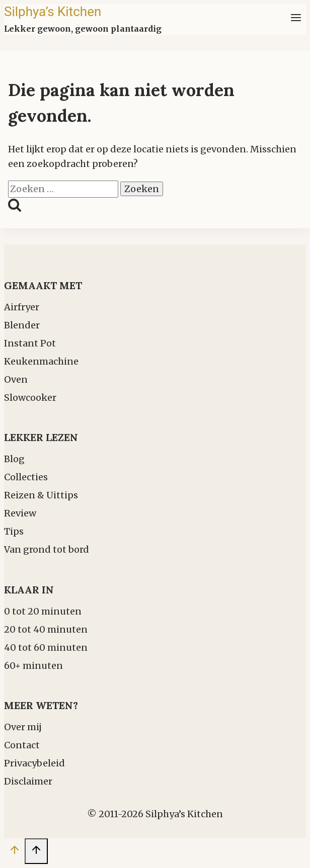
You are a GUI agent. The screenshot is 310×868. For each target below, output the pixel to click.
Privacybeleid (34, 763)
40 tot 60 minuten (46, 647)
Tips (14, 531)
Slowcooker (30, 398)
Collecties (26, 477)
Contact (22, 745)
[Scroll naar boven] (14, 852)
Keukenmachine (41, 361)
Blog (14, 459)
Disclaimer (28, 781)
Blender (22, 325)
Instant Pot (30, 343)
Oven (16, 379)
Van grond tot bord (47, 549)
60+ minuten (33, 666)
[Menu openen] (296, 19)
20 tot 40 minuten (46, 629)
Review (20, 513)
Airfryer (22, 307)
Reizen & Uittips (41, 495)
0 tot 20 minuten (43, 611)
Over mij (23, 727)
